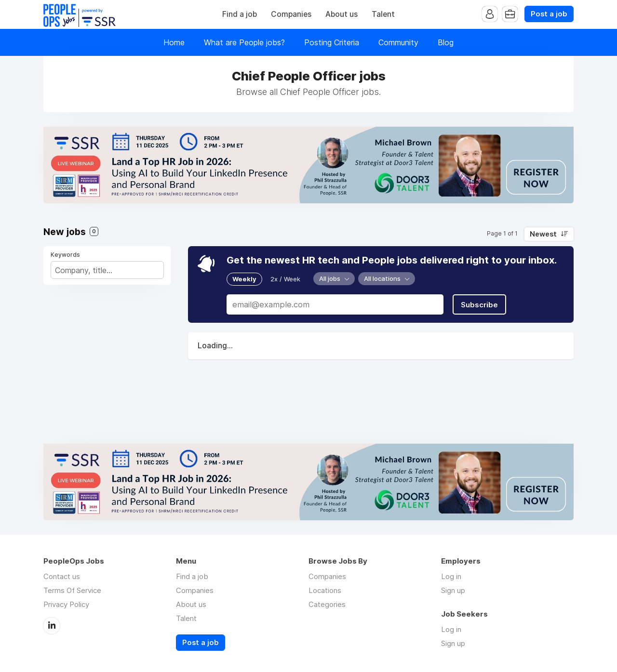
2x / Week (285, 279)
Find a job (240, 14)
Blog (446, 42)
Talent (383, 14)
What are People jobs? (244, 42)
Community (398, 42)
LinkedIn (52, 626)
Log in (451, 576)
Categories (327, 604)
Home (174, 42)
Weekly (244, 279)
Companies (291, 14)
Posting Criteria (332, 42)
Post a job (549, 14)
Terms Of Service (72, 590)
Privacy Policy (66, 604)
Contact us (62, 576)
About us (342, 14)
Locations (325, 590)
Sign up (453, 590)
